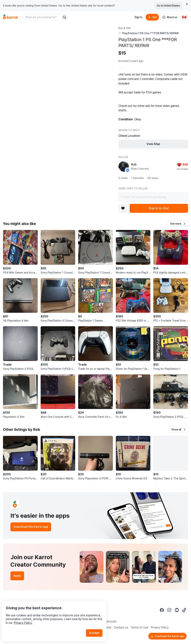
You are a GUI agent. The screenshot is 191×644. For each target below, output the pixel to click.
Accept (96, 625)
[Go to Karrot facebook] (162, 610)
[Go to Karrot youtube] (177, 610)
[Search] (64, 17)
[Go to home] (10, 17)
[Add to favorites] (123, 208)
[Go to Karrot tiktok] (184, 610)
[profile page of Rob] (124, 166)
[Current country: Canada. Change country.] (184, 17)
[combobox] (42, 17)
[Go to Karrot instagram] (169, 610)
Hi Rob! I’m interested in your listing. (153, 197)
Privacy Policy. (50, 615)
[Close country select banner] (187, 4)
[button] (178, 224)
